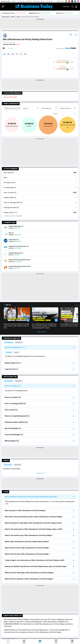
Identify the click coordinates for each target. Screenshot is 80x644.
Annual (16, 352)
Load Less (40, 473)
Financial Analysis (11, 338)
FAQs (6, 492)
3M (13, 54)
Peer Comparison (11, 104)
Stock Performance (12, 93)
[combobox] (23, 108)
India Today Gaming (39, 1)
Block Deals (8, 465)
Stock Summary (10, 169)
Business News (6, 17)
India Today (22, 1)
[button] (72, 641)
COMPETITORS (9, 222)
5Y (21, 54)
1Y (17, 54)
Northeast (29, 1)
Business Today (5, 1)
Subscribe (66, 6)
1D (4, 54)
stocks (18, 17)
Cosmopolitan (50, 1)
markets (13, 17)
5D (9, 54)
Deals (6, 461)
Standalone (19, 342)
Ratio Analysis (10, 377)
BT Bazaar (14, 1)
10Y (25, 54)
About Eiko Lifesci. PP (12, 616)
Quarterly (9, 352)
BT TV (9, 305)
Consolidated (9, 342)
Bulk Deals (18, 465)
